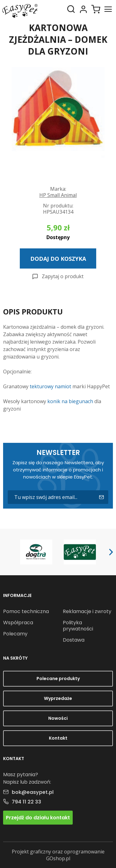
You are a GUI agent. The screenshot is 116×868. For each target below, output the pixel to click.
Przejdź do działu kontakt (38, 818)
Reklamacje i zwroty (87, 611)
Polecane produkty (58, 679)
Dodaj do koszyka (58, 259)
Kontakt (58, 738)
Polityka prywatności (78, 626)
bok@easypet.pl (33, 792)
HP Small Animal (58, 195)
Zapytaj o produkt (63, 276)
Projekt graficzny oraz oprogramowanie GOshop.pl (58, 855)
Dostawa (74, 640)
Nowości (58, 718)
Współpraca (18, 623)
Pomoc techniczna (26, 611)
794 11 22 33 (26, 802)
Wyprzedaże (58, 698)
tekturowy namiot (50, 386)
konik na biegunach (70, 401)
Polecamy (15, 634)
